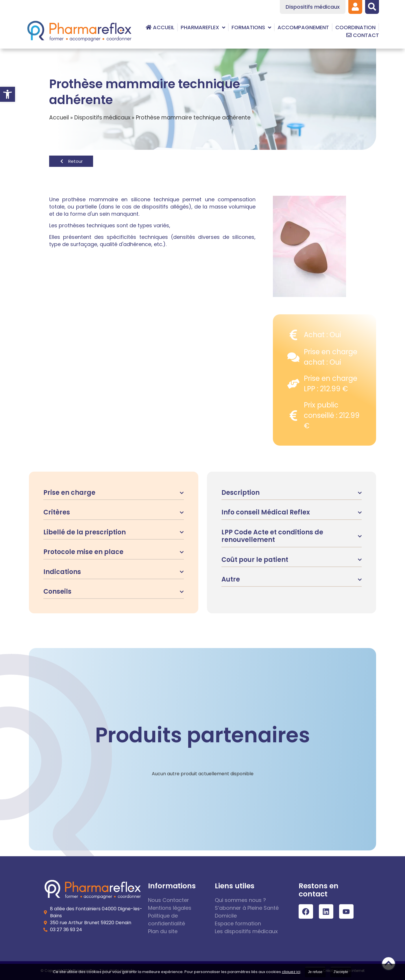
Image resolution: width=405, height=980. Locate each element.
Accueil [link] (59, 118)
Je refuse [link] (315, 972)
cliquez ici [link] (291, 972)
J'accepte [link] (341, 972)
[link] (8, 94)
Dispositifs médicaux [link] (102, 118)
